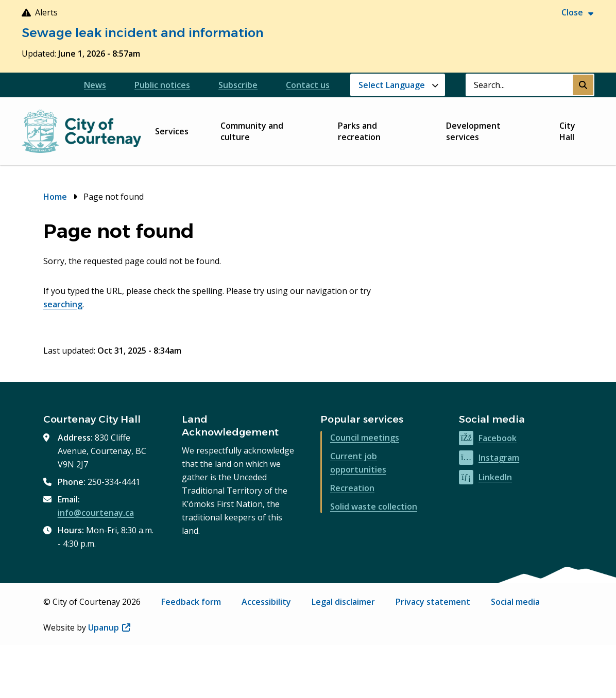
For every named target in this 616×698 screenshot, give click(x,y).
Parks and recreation (359, 131)
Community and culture (252, 131)
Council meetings (365, 438)
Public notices (162, 85)
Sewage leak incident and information (143, 33)
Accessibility (266, 602)
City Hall (567, 131)
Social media (515, 602)
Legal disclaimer (343, 602)
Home (55, 197)
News (95, 85)
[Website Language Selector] (398, 85)
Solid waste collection (374, 507)
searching (63, 304)
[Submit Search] (583, 85)
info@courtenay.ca (96, 513)
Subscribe (238, 85)
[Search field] (519, 85)
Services (172, 131)
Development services (473, 131)
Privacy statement (433, 602)
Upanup (109, 627)
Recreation (352, 488)
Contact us (308, 85)
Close (572, 12)
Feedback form (191, 602)
